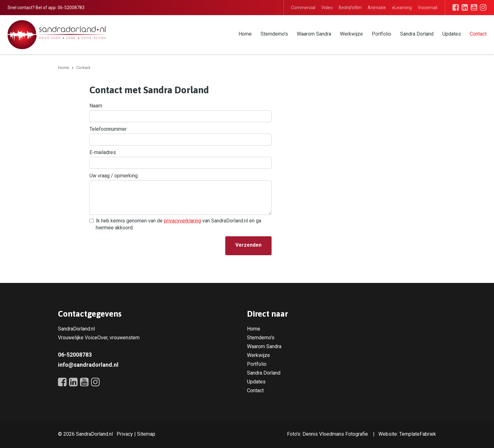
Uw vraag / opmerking (114, 176)
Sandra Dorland (417, 34)
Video (327, 8)
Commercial (303, 8)
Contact (478, 34)
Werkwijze (351, 34)
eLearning (402, 8)
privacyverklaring (182, 221)
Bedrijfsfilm (350, 8)
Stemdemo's (274, 34)
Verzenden (248, 245)
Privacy (125, 434)
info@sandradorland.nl (88, 365)
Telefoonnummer (108, 129)
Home (245, 34)
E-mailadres (103, 152)
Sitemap (146, 434)
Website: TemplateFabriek (407, 434)
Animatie (377, 8)
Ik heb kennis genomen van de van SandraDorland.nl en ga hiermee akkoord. (178, 224)
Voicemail (428, 8)
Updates (452, 34)
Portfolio (382, 34)
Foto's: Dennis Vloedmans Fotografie (327, 434)
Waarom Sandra (314, 34)
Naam (96, 106)
